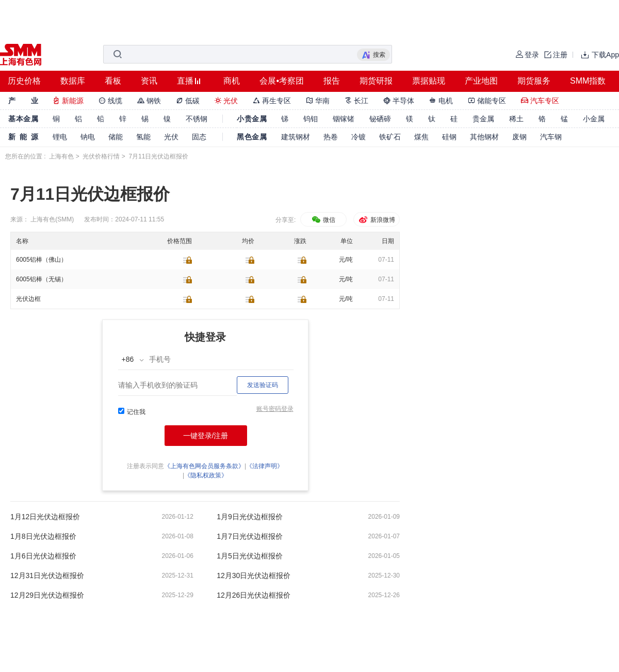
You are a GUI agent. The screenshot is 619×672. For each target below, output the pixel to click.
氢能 (143, 137)
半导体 (399, 101)
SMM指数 (588, 81)
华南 (318, 101)
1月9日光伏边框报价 (250, 517)
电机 (441, 101)
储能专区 (487, 101)
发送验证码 (263, 385)
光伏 (226, 101)
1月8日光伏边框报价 (43, 536)
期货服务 (534, 81)
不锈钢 (197, 119)
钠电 (88, 137)
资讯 (149, 81)
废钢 (519, 137)
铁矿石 (390, 137)
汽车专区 (540, 101)
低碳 (188, 101)
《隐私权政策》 (206, 475)
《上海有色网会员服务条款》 (204, 466)
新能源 (68, 101)
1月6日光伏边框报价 (43, 556)
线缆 (110, 101)
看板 (113, 81)
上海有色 (61, 156)
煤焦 (421, 137)
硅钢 (449, 137)
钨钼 (311, 119)
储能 (116, 137)
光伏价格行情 (101, 156)
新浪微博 (376, 220)
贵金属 (483, 119)
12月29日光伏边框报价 (47, 595)
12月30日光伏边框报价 (254, 575)
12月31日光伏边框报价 (47, 575)
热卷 (331, 137)
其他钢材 (484, 137)
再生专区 (272, 101)
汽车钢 (551, 137)
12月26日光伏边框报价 (254, 595)
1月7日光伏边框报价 (250, 536)
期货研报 (376, 81)
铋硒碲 (380, 119)
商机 (232, 81)
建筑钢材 (296, 137)
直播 (185, 81)
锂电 (60, 137)
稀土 (516, 119)
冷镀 (359, 137)
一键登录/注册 (206, 436)
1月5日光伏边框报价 (250, 556)
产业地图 (481, 81)
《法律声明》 (265, 466)
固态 (199, 137)
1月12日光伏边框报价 (45, 517)
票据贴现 (429, 81)
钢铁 (149, 101)
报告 (332, 81)
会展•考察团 (282, 81)
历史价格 (24, 81)
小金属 (594, 119)
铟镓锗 (344, 119)
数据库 (73, 81)
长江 (356, 101)
